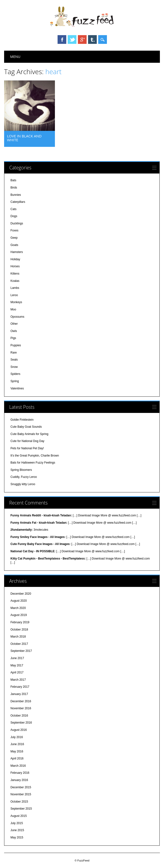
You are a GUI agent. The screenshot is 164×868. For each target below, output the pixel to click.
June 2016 (17, 744)
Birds (14, 188)
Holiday (15, 259)
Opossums (17, 317)
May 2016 (17, 751)
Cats (13, 209)
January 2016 (19, 780)
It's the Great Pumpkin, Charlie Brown (35, 456)
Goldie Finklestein (22, 420)
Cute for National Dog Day (27, 441)
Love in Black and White (24, 138)
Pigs (13, 338)
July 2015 (17, 823)
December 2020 (21, 594)
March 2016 (18, 766)
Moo (13, 309)
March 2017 (18, 680)
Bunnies (16, 195)
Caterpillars (18, 202)
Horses (15, 266)
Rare (14, 353)
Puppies (16, 345)
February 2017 (20, 687)
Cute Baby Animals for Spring (29, 434)
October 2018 (19, 630)
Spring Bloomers (21, 470)
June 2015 (17, 830)
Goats (14, 245)
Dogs (14, 216)
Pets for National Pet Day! (27, 448)
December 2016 (21, 701)
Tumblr (92, 39)
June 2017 (17, 658)
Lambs (15, 288)
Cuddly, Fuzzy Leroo (24, 477)
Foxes (14, 230)
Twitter (72, 39)
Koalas (15, 281)
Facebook (62, 39)
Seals (14, 360)
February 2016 (20, 773)
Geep (14, 238)
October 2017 (19, 644)
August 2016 (19, 730)
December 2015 (21, 787)
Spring (15, 381)
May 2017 (17, 665)
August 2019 (19, 615)
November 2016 (21, 708)
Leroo (14, 295)
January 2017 (19, 694)
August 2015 (19, 816)
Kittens (15, 274)
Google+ (82, 39)
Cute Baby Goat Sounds (26, 427)
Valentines (17, 388)
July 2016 (17, 737)
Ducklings (17, 223)
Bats (13, 180)
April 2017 (17, 672)
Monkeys (16, 302)
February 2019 (20, 622)
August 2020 (19, 601)
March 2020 (18, 608)
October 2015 (19, 802)
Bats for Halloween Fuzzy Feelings (33, 463)
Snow (14, 367)
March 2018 (18, 637)
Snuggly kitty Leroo (23, 484)
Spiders (15, 374)
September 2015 (21, 809)
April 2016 (17, 758)
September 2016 (21, 723)
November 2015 (21, 794)
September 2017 (21, 651)
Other (14, 324)
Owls (14, 331)
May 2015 (17, 837)
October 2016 (19, 716)
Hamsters (17, 252)
